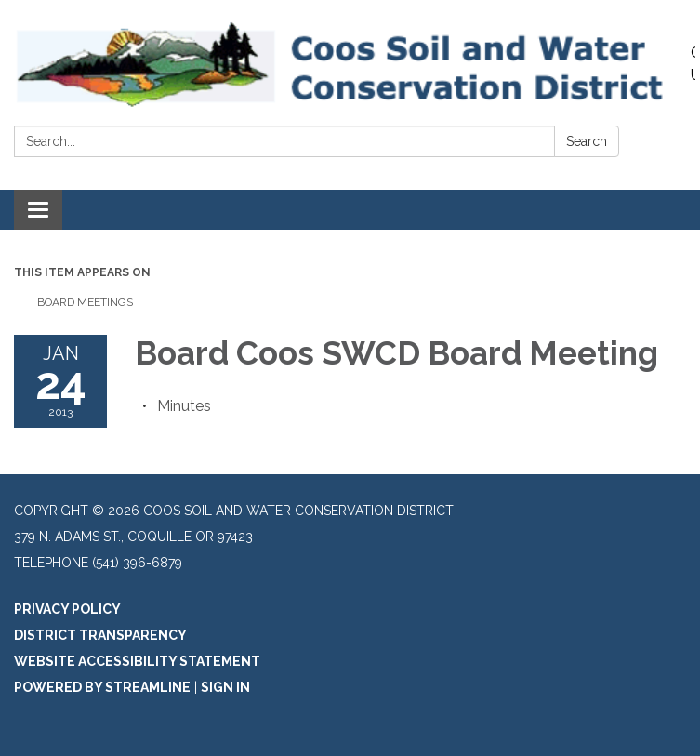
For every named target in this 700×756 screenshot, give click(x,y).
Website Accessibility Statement (137, 661)
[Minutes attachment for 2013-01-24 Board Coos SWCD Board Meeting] (184, 406)
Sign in (225, 687)
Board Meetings (85, 302)
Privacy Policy (67, 609)
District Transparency (100, 635)
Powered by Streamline (102, 687)
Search (587, 141)
